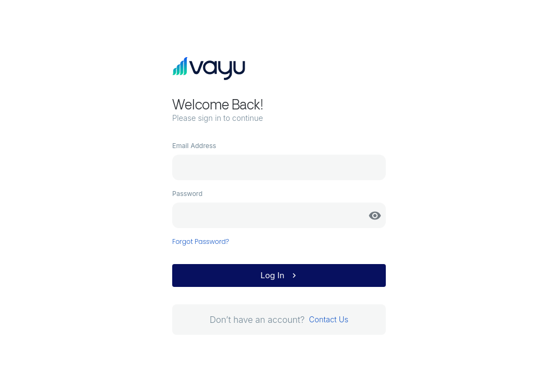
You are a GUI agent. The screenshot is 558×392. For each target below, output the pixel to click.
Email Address (194, 146)
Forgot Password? (201, 241)
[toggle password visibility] (375, 216)
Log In (280, 275)
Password (187, 194)
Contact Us (329, 319)
